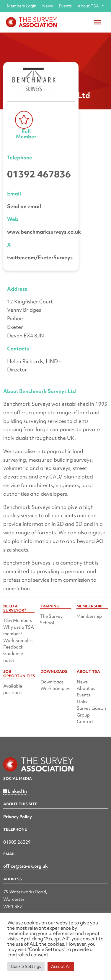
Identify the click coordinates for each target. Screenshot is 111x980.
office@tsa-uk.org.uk (26, 866)
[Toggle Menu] (97, 22)
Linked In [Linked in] (15, 791)
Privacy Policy (18, 817)
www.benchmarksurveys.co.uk (44, 232)
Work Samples (18, 641)
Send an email (24, 206)
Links (82, 702)
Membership (89, 616)
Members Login (22, 6)
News (48, 6)
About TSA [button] (91, 6)
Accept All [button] (61, 966)
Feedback (13, 647)
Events (65, 6)
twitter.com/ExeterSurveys (40, 257)
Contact (85, 722)
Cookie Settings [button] (26, 966)
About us (86, 688)
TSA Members (18, 620)
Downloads (52, 682)
